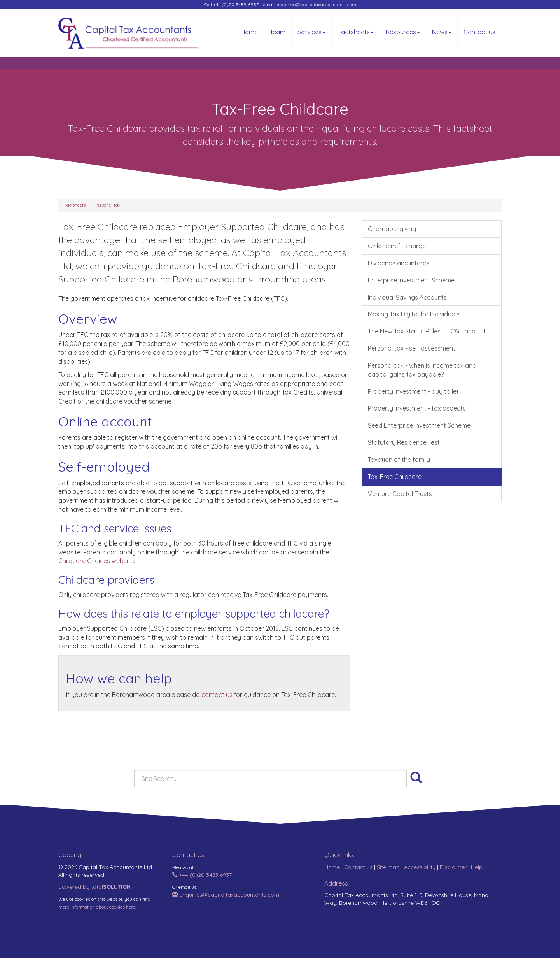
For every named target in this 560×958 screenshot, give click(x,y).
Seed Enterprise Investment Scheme (419, 425)
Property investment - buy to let (413, 391)
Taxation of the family (399, 460)
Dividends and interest (400, 263)
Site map (388, 867)
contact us (217, 695)
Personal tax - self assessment (412, 348)
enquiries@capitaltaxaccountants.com (316, 4)
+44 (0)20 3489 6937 (202, 875)
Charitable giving (392, 229)
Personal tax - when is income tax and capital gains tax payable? (422, 370)
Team (278, 32)
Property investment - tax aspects (417, 408)
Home (249, 32)
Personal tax (108, 205)
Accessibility (420, 867)
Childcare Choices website (96, 561)
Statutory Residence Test (404, 442)
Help (477, 867)
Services (311, 32)
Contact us (479, 32)
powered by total (94, 887)
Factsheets (356, 32)
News (442, 32)
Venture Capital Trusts (400, 494)
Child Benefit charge (397, 246)
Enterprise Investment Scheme (411, 280)
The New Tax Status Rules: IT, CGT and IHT (427, 331)
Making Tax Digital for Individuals (414, 314)
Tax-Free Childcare (395, 477)
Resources (403, 32)
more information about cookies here (97, 907)
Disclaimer (453, 867)
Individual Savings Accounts (407, 297)
